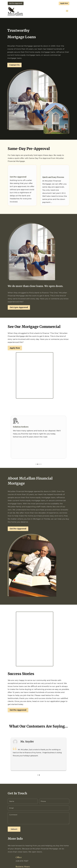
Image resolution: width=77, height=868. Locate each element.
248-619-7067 (22, 861)
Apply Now (64, 3)
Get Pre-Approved (16, 3)
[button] (36, 464)
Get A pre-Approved (19, 307)
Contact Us (14, 65)
